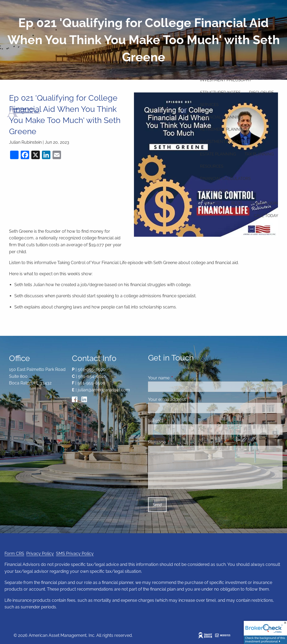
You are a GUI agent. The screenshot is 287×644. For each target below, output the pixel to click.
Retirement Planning (223, 129)
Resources (212, 166)
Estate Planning (218, 154)
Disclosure (261, 92)
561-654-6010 (92, 376)
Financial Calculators (225, 179)
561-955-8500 (92, 369)
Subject (176, 421)
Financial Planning (222, 117)
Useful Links (214, 191)
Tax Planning (259, 154)
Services (209, 105)
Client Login (264, 203)
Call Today (266, 216)
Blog (237, 203)
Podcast (214, 203)
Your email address (187, 399)
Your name (179, 378)
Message (177, 442)
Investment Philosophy (226, 80)
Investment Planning (224, 142)
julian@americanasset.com (104, 390)
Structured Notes (220, 92)
